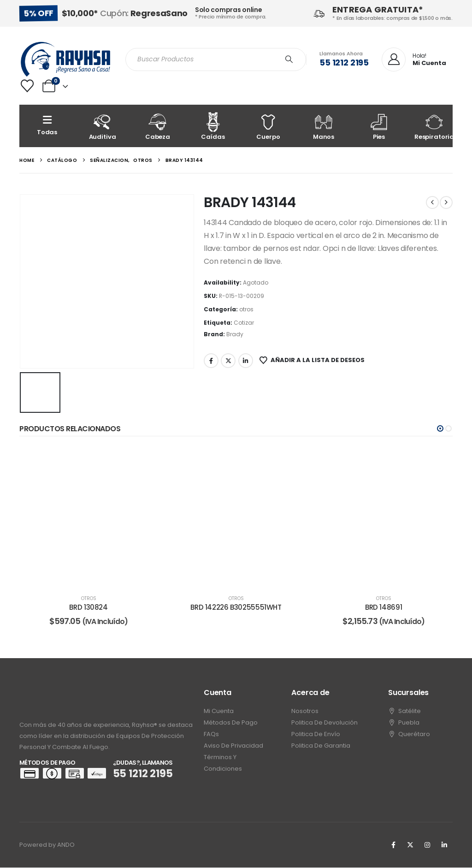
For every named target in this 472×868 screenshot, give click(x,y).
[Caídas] (213, 126)
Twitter (228, 361)
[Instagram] (427, 845)
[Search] (289, 59)
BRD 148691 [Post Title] (383, 607)
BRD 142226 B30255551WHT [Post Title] (236, 607)
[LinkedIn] (444, 845)
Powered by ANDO (47, 845)
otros (246, 309)
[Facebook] (393, 845)
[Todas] (47, 126)
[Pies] (379, 126)
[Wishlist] (27, 86)
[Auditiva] (102, 126)
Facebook (211, 361)
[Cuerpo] (268, 126)
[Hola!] (414, 60)
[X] (410, 845)
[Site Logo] (65, 59)
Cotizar (244, 323)
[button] (440, 428)
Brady (235, 334)
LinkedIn (246, 361)
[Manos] (324, 126)
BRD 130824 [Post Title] (88, 607)
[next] (446, 202)
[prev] (432, 202)
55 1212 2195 (344, 62)
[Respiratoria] (434, 126)
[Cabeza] (158, 126)
